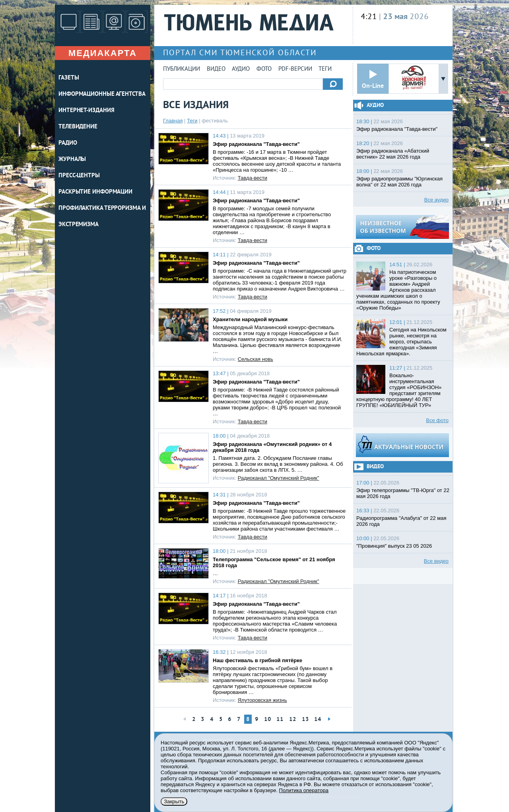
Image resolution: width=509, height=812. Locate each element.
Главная (173, 121)
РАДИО (68, 143)
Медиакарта (103, 53)
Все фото (437, 420)
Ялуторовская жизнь (262, 700)
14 (318, 720)
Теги (325, 69)
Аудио (241, 69)
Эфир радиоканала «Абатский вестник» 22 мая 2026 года (393, 154)
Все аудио (436, 200)
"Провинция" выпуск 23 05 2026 (394, 546)
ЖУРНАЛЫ (72, 160)
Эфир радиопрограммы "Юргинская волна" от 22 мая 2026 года (399, 182)
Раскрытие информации (95, 192)
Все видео (436, 561)
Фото (264, 69)
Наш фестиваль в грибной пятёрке (257, 660)
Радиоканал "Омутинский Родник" (279, 478)
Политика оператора (304, 790)
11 (280, 720)
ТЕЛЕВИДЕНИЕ (78, 127)
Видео (216, 69)
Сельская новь (255, 359)
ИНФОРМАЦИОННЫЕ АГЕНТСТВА (102, 94)
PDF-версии (295, 69)
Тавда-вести (253, 178)
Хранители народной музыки (250, 319)
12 (293, 720)
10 (268, 720)
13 (305, 720)
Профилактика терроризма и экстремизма (102, 217)
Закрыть (174, 801)
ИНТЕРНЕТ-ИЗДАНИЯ (86, 111)
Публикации (182, 69)
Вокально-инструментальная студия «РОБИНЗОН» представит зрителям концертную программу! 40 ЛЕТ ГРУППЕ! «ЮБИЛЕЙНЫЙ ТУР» (399, 390)
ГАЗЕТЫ (69, 78)
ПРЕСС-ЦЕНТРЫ (79, 176)
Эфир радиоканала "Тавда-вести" (256, 144)
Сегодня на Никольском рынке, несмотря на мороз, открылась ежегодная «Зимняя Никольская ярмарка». (401, 342)
